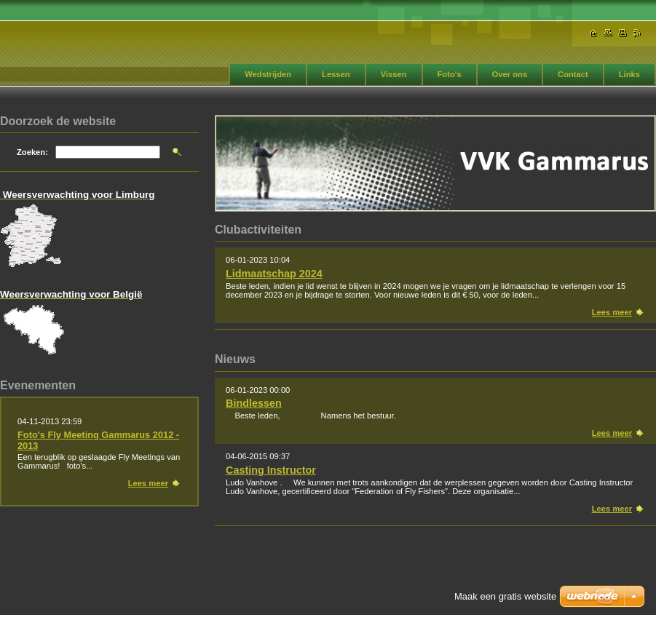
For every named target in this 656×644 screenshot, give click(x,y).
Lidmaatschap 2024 (274, 274)
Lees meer (612, 312)
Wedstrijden (268, 74)
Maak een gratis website (505, 596)
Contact (573, 74)
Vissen (394, 74)
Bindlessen (254, 403)
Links (629, 74)
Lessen (336, 74)
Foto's (450, 74)
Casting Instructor (271, 470)
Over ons (510, 74)
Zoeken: (32, 152)
